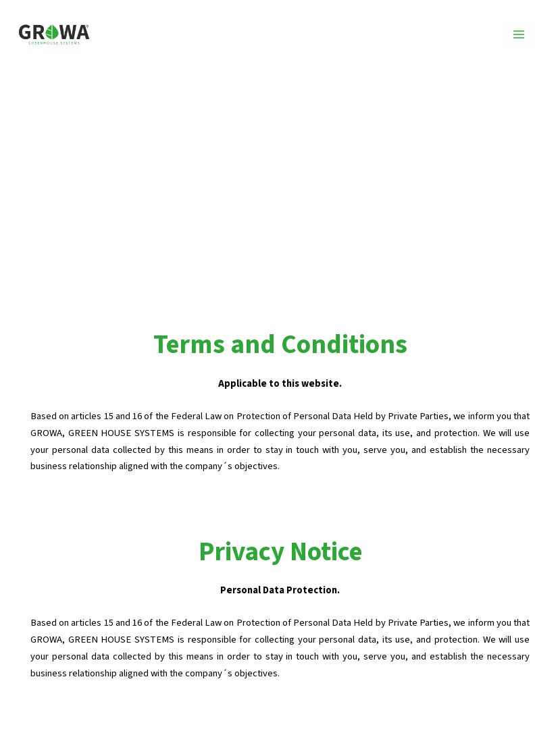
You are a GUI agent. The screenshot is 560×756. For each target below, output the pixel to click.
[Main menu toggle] (519, 34)
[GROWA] (54, 35)
